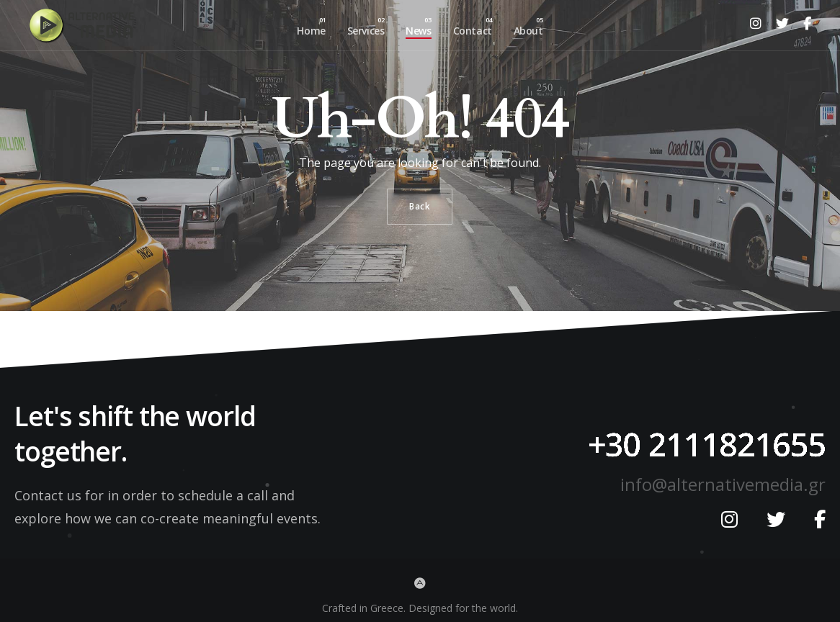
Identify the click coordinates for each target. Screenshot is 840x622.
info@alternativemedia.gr (723, 484)
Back (420, 206)
